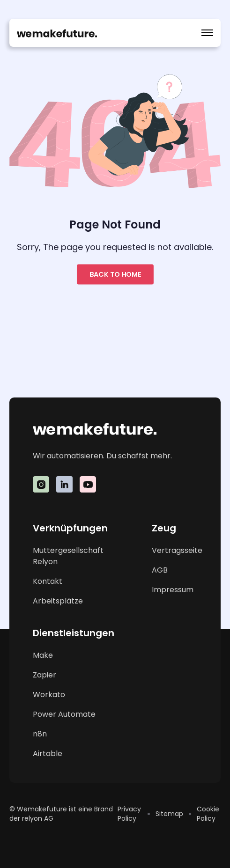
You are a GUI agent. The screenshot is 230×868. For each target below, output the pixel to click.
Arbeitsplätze (58, 601)
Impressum (173, 590)
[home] (57, 33)
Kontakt (48, 581)
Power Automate (64, 714)
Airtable (48, 754)
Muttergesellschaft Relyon (68, 556)
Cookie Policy (208, 814)
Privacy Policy (129, 814)
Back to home (115, 274)
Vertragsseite (177, 550)
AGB (160, 570)
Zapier (45, 675)
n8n (40, 734)
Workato (49, 695)
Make (43, 655)
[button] (207, 33)
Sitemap (169, 814)
